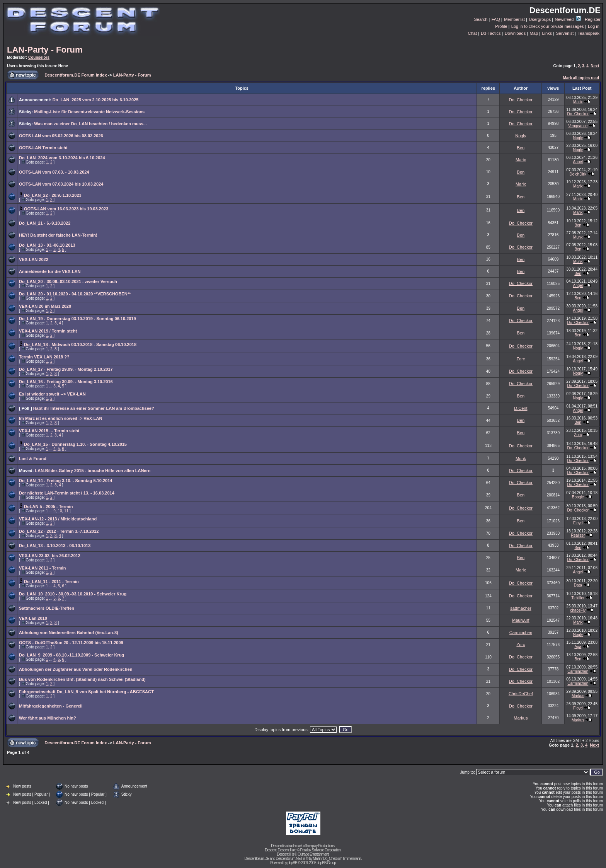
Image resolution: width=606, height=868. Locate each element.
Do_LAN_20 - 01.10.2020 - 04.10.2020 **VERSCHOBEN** (75, 294)
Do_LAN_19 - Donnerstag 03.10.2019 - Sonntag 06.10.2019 (77, 319)
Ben (521, 148)
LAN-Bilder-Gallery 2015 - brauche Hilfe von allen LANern (93, 471)
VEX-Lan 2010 (33, 618)
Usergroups (540, 19)
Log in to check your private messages (548, 26)
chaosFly (578, 610)
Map (534, 33)
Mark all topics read (581, 78)
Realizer (578, 535)
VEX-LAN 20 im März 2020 (45, 306)
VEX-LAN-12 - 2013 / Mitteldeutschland (58, 519)
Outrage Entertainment (313, 854)
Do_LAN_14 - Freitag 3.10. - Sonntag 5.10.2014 (66, 481)
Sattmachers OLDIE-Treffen (47, 608)
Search (481, 19)
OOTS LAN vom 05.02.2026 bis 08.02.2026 (61, 136)
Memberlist (514, 19)
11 (66, 511)
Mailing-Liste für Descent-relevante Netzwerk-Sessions (89, 112)
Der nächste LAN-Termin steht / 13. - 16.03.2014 (67, 493)
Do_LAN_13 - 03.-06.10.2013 (47, 245)
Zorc (521, 359)
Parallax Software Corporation (320, 850)
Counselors (39, 57)
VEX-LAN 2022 (34, 259)
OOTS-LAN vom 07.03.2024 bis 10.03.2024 (61, 184)
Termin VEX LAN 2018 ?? (44, 357)
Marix (578, 102)
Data (578, 585)
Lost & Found (33, 459)
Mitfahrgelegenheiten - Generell (51, 706)
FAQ (496, 19)
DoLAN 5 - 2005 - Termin (48, 506)
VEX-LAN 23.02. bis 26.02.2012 (50, 556)
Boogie (578, 497)
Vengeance (578, 126)
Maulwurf (521, 620)
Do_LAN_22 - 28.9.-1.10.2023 (53, 195)
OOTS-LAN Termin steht (43, 148)
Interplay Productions (320, 846)
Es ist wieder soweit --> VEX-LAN (52, 394)
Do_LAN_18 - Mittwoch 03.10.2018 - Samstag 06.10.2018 (80, 344)
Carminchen (521, 633)
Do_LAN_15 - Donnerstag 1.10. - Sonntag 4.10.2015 (75, 444)
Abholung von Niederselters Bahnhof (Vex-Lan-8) (69, 633)
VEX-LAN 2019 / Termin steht (48, 331)
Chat (472, 33)
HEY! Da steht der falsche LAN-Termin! (58, 235)
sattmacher (521, 608)
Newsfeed (568, 19)
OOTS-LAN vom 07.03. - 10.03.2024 (54, 172)
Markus (578, 696)
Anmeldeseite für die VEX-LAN (50, 271)
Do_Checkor (521, 100)
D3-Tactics (491, 33)
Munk (578, 237)
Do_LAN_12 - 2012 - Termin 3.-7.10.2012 (59, 531)
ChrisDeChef (521, 694)
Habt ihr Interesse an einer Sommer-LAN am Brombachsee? (94, 408)
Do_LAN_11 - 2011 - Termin (51, 582)
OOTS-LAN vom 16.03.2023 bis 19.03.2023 (66, 209)
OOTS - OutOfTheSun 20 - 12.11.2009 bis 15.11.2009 (71, 643)
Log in (594, 26)
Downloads (515, 33)
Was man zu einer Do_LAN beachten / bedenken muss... (90, 124)
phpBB (292, 863)
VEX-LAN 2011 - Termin (42, 568)
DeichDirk (578, 174)
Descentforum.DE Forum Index (76, 75)
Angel (578, 162)
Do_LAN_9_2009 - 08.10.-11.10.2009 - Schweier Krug (71, 655)
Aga (578, 647)
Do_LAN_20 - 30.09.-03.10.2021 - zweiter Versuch (68, 281)
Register (593, 19)
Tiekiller (578, 598)
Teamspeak (589, 33)
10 (60, 511)
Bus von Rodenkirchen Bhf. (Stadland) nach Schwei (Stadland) (82, 679)
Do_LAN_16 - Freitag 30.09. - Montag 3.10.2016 (66, 382)
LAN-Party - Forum (45, 50)
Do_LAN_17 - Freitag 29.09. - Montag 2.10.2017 (66, 369)
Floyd (578, 523)
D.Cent (521, 408)
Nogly (521, 136)
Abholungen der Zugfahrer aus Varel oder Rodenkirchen (76, 669)
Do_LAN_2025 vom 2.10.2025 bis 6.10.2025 (96, 100)
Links (547, 33)
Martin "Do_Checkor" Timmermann (337, 859)
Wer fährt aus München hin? (48, 718)
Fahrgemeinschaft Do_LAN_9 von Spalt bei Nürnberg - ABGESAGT (86, 692)
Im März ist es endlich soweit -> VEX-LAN (60, 418)
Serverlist (565, 33)
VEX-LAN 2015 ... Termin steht (49, 431)
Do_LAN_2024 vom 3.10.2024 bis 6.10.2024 (62, 158)
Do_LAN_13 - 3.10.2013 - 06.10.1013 (55, 546)
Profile (501, 26)
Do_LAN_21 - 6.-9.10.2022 (45, 223)
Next (595, 66)
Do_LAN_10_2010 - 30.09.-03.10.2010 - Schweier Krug (73, 594)
